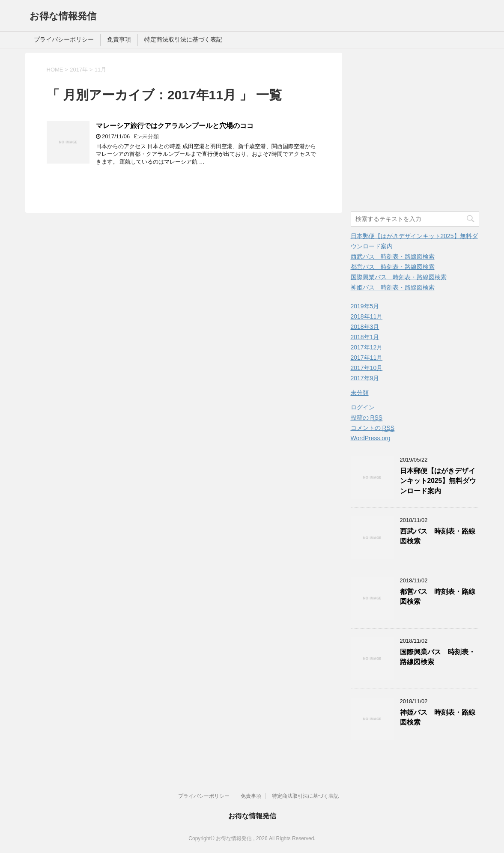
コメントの (373, 428)
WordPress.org (371, 438)
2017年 (79, 70)
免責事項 (119, 39)
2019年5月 (365, 306)
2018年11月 (367, 316)
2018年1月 (365, 337)
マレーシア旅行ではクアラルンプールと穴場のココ (175, 126)
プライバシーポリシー (64, 39)
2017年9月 (365, 378)
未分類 (151, 136)
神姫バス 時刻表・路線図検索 (393, 287)
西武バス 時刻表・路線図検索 (393, 256)
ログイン (363, 407)
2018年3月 (365, 327)
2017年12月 (367, 347)
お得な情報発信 (63, 16)
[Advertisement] (423, 135)
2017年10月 (367, 368)
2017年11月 (367, 358)
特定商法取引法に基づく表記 (183, 39)
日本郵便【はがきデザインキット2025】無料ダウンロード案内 (438, 481)
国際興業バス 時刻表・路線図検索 (399, 277)
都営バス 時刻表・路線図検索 (393, 267)
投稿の (367, 418)
